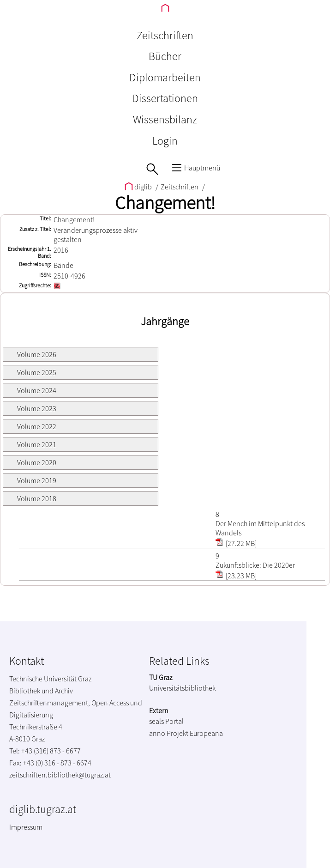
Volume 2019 (37, 480)
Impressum (26, 827)
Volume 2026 (37, 354)
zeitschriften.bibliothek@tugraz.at (60, 775)
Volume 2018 (37, 498)
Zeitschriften (165, 35)
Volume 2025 (37, 372)
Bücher (165, 56)
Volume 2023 (37, 408)
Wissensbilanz (165, 119)
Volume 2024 (37, 390)
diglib (139, 187)
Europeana (206, 733)
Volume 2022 (37, 426)
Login (165, 141)
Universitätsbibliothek (182, 688)
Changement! (165, 203)
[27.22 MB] (236, 543)
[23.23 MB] (236, 576)
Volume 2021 (37, 444)
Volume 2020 (37, 462)
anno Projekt (169, 733)
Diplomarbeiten (165, 77)
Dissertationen (165, 98)
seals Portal (166, 721)
